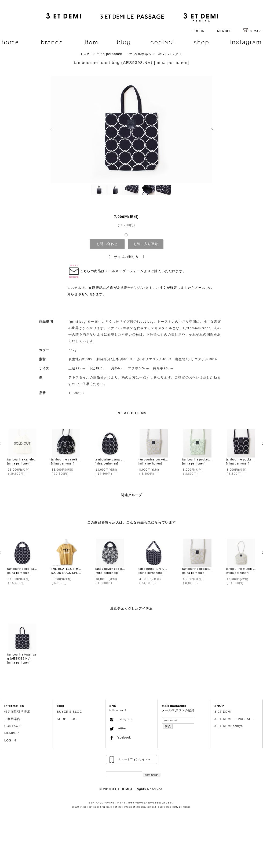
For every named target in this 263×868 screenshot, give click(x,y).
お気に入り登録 (146, 244)
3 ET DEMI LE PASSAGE (234, 719)
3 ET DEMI (223, 712)
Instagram (121, 719)
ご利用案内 (12, 719)
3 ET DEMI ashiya (229, 726)
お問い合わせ (107, 244)
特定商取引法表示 (17, 712)
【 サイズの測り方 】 (126, 257)
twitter (118, 728)
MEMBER (224, 31)
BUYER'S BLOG (70, 712)
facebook (120, 737)
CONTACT (12, 726)
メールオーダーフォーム (124, 271)
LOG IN (199, 31)
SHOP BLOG (67, 719)
